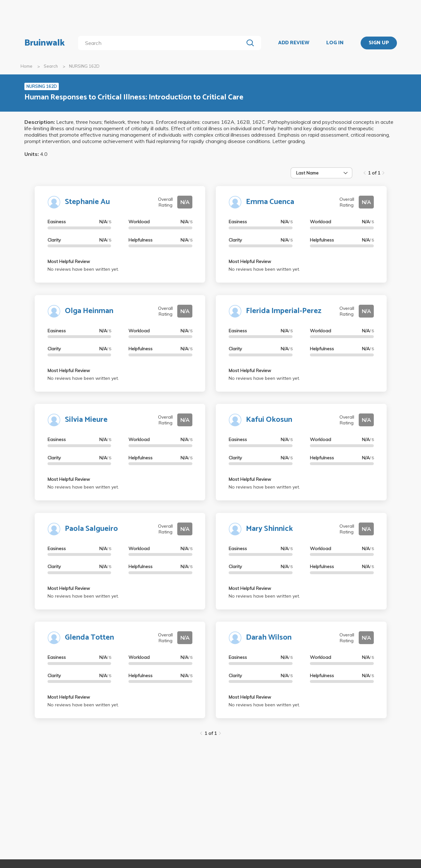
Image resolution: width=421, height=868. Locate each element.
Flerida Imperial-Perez (284, 311)
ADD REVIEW (294, 43)
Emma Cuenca (270, 202)
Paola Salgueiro (91, 529)
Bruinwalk (45, 43)
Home (26, 66)
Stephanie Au (87, 202)
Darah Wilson (269, 638)
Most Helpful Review (69, 261)
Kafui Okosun (269, 420)
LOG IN (335, 43)
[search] (162, 43)
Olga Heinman (89, 311)
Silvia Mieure (86, 420)
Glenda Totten (89, 638)
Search (51, 66)
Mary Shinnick (269, 529)
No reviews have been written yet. (83, 269)
